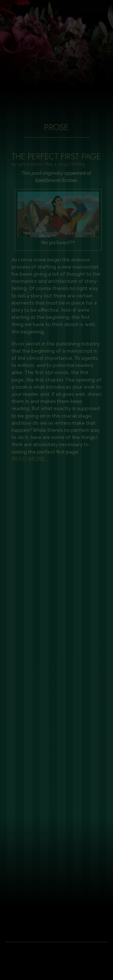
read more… (30, 459)
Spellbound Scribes (56, 180)
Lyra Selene (29, 164)
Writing (78, 164)
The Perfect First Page (56, 156)
